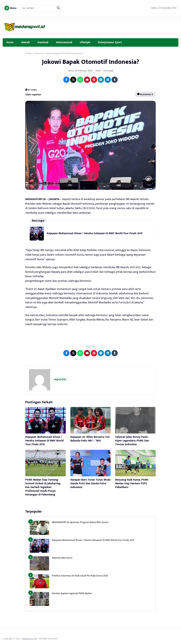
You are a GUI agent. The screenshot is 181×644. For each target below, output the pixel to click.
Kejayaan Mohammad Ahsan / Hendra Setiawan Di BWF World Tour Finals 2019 (95, 233)
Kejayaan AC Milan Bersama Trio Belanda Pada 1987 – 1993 (90, 439)
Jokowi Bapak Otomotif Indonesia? (90, 62)
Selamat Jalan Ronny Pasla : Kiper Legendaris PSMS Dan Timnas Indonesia (132, 441)
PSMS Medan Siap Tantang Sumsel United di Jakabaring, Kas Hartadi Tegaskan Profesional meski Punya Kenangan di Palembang (43, 487)
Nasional (43, 42)
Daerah (26, 42)
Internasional (64, 42)
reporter (60, 379)
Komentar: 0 (145, 94)
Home (10, 42)
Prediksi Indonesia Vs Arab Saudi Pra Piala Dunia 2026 (80, 576)
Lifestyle (85, 42)
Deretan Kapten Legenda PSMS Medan (72, 593)
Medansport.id (30, 639)
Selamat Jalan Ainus (62, 558)
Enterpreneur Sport (110, 42)
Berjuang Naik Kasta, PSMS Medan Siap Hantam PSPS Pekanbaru (132, 483)
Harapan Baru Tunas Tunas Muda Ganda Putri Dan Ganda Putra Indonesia (90, 483)
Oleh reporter (33, 94)
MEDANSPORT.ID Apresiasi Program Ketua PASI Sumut (80, 522)
